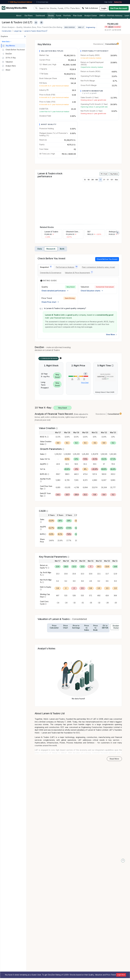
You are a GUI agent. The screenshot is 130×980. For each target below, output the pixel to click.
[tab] (46, 267)
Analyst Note (9, 66)
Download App (42, 2)
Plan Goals (78, 16)
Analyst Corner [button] (91, 16)
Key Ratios (114, 174)
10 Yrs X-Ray (9, 58)
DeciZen (7, 54)
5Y (108, 180)
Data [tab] (40, 249)
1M (89, 180)
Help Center (108, 2)
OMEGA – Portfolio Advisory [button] (111, 16)
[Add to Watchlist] (36, 23)
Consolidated (112, 44)
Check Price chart (50, 302)
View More (112, 334)
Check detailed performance (55, 291)
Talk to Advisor (90, 8)
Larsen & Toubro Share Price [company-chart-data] (36, 31)
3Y (104, 180)
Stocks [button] (51, 16)
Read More (114, 759)
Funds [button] (59, 16)
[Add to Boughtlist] (41, 23)
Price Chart (85, 383)
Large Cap (18, 31)
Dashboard (40, 16)
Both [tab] (62, 249)
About (19, 16)
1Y (100, 180)
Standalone (98, 44)
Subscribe (118, 2)
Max (116, 180)
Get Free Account (119, 8)
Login (104, 8)
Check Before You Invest (13, 50)
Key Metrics (9, 46)
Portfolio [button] (67, 16)
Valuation (7, 62)
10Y (112, 180)
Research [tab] (51, 249)
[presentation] (118, 232)
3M (92, 180)
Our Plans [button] (29, 16)
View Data (7, 42)
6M (97, 180)
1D (85, 180)
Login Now (121, 975)
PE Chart (104, 174)
